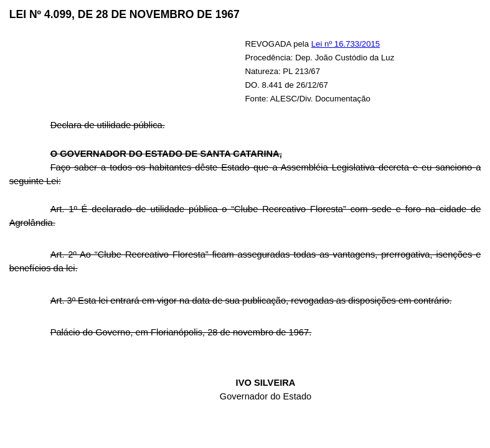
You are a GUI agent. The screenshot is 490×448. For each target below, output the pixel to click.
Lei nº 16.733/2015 (346, 44)
